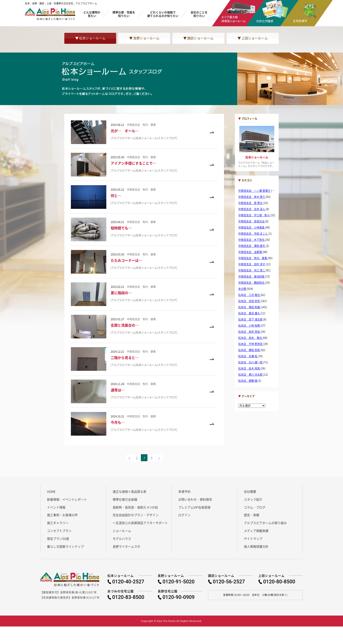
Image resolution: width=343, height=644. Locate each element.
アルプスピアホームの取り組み (265, 523)
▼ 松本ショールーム (90, 38)
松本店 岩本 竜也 (250, 338)
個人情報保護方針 (256, 546)
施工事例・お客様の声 (62, 515)
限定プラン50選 (58, 538)
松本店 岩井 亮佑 (249, 332)
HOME (51, 491)
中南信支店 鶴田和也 (252, 283)
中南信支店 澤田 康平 (252, 246)
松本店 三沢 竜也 (249, 295)
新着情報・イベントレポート (67, 499)
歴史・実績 (252, 515)
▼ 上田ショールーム (253, 38)
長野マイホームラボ (126, 546)
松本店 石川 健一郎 (251, 362)
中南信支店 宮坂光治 (252, 221)
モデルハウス (122, 538)
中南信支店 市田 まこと (253, 234)
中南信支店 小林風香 (252, 227)
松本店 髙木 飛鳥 (249, 368)
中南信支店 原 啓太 (251, 203)
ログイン (184, 515)
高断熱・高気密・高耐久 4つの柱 (135, 507)
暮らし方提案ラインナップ (65, 546)
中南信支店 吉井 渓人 (252, 209)
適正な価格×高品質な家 (129, 491)
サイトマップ (253, 538)
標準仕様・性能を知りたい (124, 14)
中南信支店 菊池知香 (252, 276)
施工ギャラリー (58, 523)
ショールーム (122, 531)
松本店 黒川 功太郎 (251, 375)
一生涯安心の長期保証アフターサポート (140, 523)
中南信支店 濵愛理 (250, 252)
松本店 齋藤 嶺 (248, 381)
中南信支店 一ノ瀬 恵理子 (255, 191)
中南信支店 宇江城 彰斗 (254, 215)
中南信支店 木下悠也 (252, 240)
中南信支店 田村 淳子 (252, 264)
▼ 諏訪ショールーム (198, 38)
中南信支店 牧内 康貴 (253, 258)
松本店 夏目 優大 (249, 313)
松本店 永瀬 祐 (248, 356)
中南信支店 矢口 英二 (252, 270)
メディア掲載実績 (256, 531)
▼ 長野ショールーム (144, 38)
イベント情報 (56, 507)
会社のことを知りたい (199, 14)
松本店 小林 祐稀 (249, 326)
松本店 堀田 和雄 (249, 307)
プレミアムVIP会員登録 (194, 507)
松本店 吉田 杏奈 (249, 301)
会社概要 (250, 491)
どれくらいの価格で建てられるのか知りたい (163, 14)
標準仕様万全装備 (125, 499)
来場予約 (184, 491)
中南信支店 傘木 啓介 (252, 197)
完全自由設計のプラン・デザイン (136, 515)
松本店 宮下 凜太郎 (251, 319)
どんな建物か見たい (92, 14)
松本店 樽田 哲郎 (249, 350)
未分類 (242, 289)
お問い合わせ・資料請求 (195, 499)
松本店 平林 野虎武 (251, 344)
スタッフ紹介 (253, 499)
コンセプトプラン (59, 531)
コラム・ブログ (255, 507)
